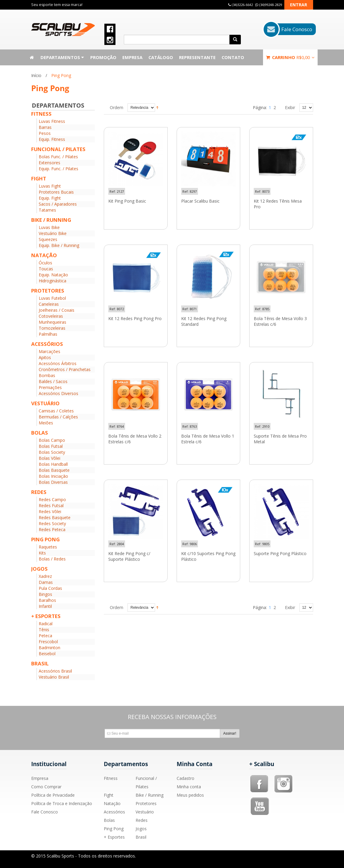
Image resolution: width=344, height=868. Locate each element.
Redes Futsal (51, 505)
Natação (112, 803)
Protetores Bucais (56, 192)
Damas (46, 582)
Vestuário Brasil (54, 677)
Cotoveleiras (51, 316)
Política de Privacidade (53, 795)
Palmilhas (48, 334)
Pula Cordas (50, 588)
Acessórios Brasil (55, 671)
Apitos (45, 357)
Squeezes (48, 239)
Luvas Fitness (52, 121)
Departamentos (62, 57)
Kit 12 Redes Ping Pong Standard (204, 321)
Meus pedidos (190, 795)
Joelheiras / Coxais (57, 310)
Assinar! (230, 733)
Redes (142, 820)
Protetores (146, 803)
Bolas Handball (53, 464)
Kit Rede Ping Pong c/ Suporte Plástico (129, 556)
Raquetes (48, 547)
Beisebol (47, 654)
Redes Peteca (52, 529)
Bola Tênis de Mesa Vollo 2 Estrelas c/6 (135, 439)
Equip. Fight (50, 198)
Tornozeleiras (52, 328)
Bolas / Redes (52, 559)
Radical (46, 624)
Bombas (47, 375)
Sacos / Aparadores (58, 204)
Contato (233, 57)
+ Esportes (114, 837)
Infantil (45, 606)
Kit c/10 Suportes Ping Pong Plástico (208, 556)
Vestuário (145, 812)
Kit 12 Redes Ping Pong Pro (135, 319)
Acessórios (114, 812)
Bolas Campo (52, 440)
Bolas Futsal (51, 446)
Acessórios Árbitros (58, 363)
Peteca (45, 636)
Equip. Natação (53, 275)
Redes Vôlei (50, 511)
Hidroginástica (52, 281)
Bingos (45, 594)
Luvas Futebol (52, 298)
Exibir (290, 107)
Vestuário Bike (53, 233)
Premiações (50, 387)
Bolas (109, 820)
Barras (45, 127)
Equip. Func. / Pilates (58, 169)
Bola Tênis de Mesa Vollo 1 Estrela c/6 (208, 439)
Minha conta (189, 787)
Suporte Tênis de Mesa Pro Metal (280, 439)
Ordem (117, 107)
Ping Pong (114, 829)
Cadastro (185, 778)
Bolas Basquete (54, 470)
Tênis (44, 630)
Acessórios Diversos (58, 393)
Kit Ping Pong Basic (127, 201)
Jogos (141, 829)
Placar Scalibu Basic (200, 201)
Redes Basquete (55, 517)
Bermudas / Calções (58, 417)
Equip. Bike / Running (59, 245)
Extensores (49, 163)
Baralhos (47, 600)
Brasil (141, 837)
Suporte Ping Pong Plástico (280, 554)
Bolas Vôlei (49, 458)
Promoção (103, 57)
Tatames (47, 210)
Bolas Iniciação (53, 476)
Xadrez (45, 576)
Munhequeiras (52, 322)
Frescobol (48, 642)
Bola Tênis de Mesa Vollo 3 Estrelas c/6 (280, 321)
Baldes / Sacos (53, 381)
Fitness (111, 778)
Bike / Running (150, 795)
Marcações (49, 351)
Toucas (46, 269)
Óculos (45, 263)
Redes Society (52, 523)
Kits (42, 553)
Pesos (45, 133)
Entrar (299, 5)
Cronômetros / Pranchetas (65, 369)
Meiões (46, 423)
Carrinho (290, 57)
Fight (109, 795)
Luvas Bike (49, 227)
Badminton (49, 648)
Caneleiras (49, 304)
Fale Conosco (45, 812)
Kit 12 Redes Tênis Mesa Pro (278, 204)
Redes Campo (52, 499)
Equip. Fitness (52, 139)
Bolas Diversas (53, 482)
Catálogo (161, 57)
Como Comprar (46, 787)
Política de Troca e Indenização (62, 803)
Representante (197, 57)
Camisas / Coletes (56, 411)
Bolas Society (52, 452)
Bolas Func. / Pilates (58, 157)
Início (36, 75)
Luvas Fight (50, 186)
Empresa (132, 57)
